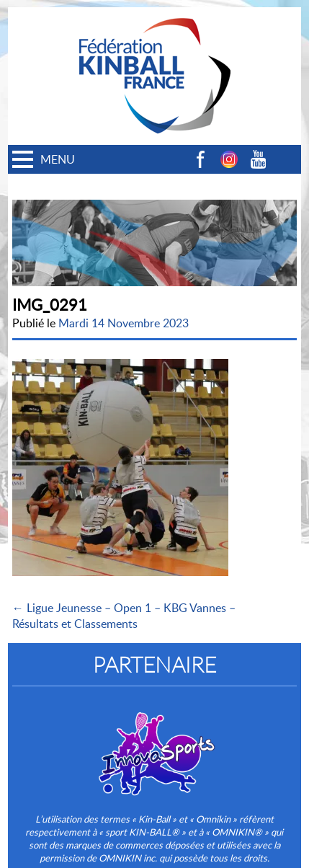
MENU (58, 159)
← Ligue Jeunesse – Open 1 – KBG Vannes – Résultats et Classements (124, 616)
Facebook (200, 159)
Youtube (258, 159)
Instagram (229, 159)
